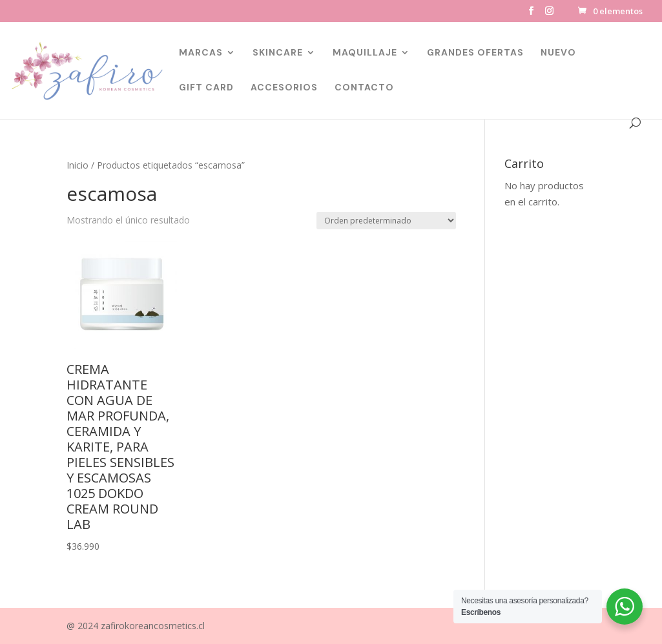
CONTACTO (364, 88)
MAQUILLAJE (365, 53)
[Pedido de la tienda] (386, 221)
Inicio (78, 165)
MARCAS (201, 53)
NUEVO (558, 53)
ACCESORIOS (284, 88)
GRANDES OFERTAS (475, 53)
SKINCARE (278, 53)
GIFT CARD (206, 88)
